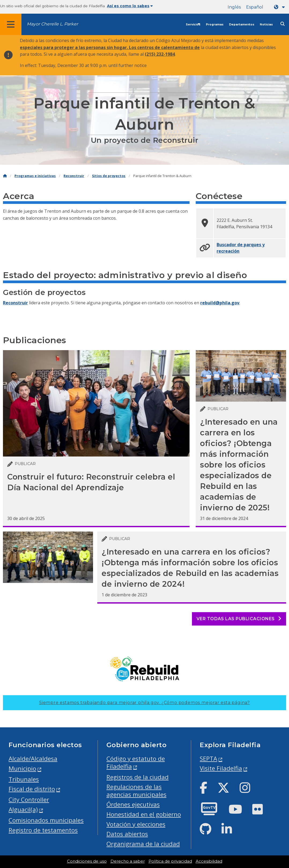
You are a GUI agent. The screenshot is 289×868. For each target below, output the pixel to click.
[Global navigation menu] (11, 24)
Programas (215, 25)
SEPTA (208, 759)
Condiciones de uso (87, 861)
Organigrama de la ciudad (143, 844)
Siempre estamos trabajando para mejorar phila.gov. (144, 703)
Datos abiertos (127, 834)
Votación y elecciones (136, 824)
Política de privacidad (170, 861)
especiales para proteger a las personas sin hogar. (74, 47)
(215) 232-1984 (160, 54)
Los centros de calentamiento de (164, 47)
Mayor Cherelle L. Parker (52, 24)
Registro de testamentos (43, 830)
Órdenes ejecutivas (133, 804)
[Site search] (283, 24)
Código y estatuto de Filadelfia (136, 762)
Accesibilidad (209, 861)
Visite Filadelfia (221, 768)
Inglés (234, 7)
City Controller (29, 800)
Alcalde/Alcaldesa (33, 759)
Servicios (193, 25)
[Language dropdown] (280, 7)
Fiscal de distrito (32, 789)
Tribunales (24, 779)
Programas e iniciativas (35, 176)
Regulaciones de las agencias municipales (136, 791)
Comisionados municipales (46, 820)
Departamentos (242, 25)
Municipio (22, 768)
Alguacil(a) (23, 809)
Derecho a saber (128, 861)
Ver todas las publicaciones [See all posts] (239, 619)
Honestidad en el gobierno (144, 814)
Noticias (266, 25)
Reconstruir (74, 176)
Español (255, 7)
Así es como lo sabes (130, 6)
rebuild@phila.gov (220, 303)
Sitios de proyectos (109, 176)
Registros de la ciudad (138, 777)
